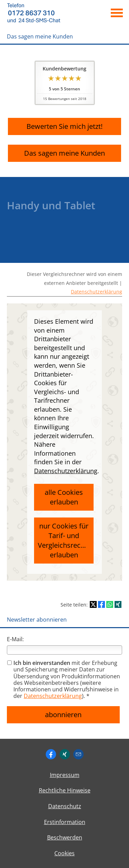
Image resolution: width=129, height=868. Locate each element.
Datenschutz (65, 806)
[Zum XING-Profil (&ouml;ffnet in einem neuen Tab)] (65, 754)
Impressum (65, 775)
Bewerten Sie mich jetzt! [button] (64, 126)
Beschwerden (65, 837)
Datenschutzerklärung (96, 292)
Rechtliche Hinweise (65, 790)
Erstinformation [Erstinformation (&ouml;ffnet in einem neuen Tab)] (65, 822)
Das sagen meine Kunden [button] (64, 153)
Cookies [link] (64, 853)
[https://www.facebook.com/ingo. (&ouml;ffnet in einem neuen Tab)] (51, 754)
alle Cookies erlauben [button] (64, 497)
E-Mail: (15, 639)
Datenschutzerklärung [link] (66, 471)
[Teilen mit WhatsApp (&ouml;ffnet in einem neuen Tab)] (110, 604)
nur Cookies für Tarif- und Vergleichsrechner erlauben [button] (66, 540)
